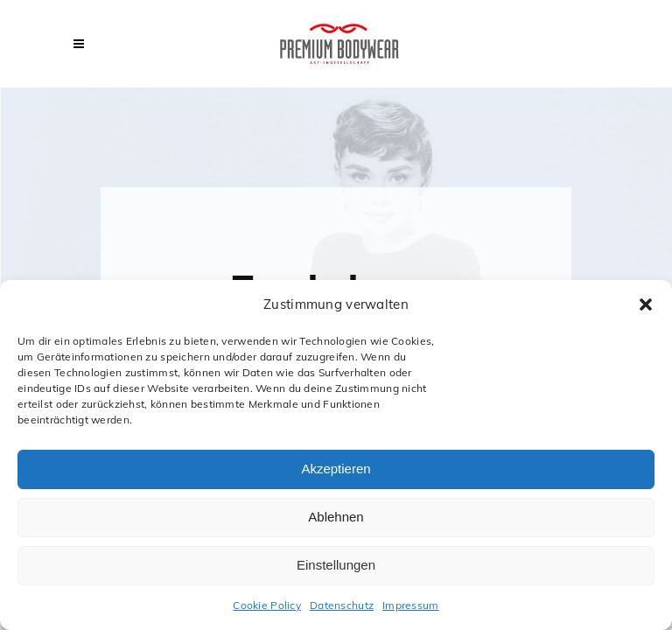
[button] (646, 304)
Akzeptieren (336, 469)
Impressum (411, 605)
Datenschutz (342, 605)
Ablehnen (336, 517)
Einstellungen (336, 565)
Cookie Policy (267, 605)
